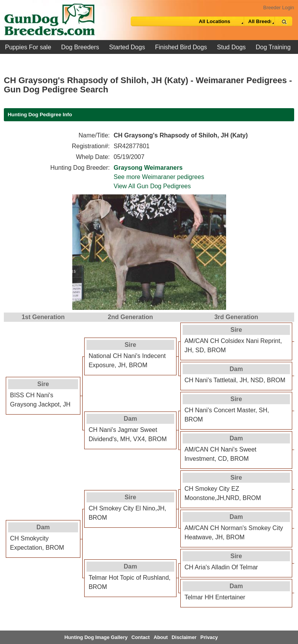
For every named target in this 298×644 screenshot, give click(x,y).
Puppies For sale (28, 47)
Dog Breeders (80, 47)
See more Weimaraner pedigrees (159, 177)
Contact (141, 637)
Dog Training (273, 47)
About (161, 637)
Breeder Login (279, 8)
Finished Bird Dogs (181, 47)
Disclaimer (184, 637)
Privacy (209, 637)
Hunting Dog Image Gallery (96, 637)
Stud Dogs (231, 47)
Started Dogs (127, 47)
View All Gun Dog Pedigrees (152, 186)
